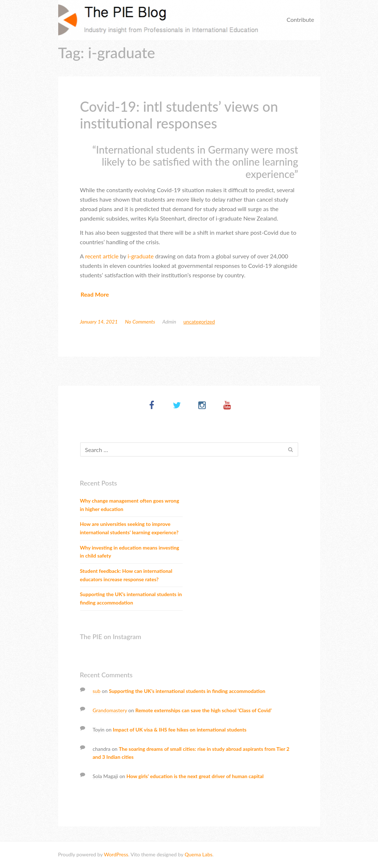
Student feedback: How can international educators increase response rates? (126, 575)
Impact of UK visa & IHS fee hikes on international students (180, 730)
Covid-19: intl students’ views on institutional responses (179, 115)
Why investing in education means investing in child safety (130, 552)
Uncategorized (199, 322)
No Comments (140, 322)
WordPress (116, 854)
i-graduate (141, 256)
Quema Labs (198, 854)
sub (97, 691)
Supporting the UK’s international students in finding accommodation (131, 598)
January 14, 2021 (99, 322)
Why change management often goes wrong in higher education (130, 505)
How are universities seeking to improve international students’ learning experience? (129, 528)
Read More (95, 294)
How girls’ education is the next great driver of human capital (195, 776)
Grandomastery (110, 710)
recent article (102, 256)
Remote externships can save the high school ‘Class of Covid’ (204, 710)
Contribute (301, 19)
